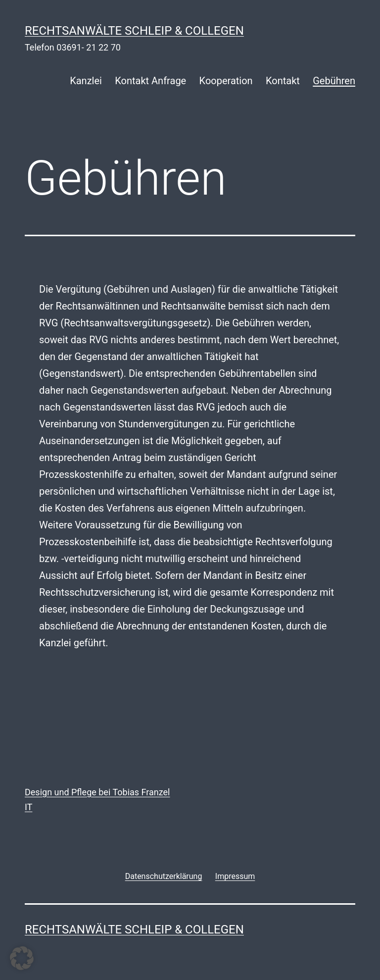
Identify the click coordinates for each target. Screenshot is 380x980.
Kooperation (226, 81)
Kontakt (283, 81)
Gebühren (334, 81)
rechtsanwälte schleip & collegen (134, 31)
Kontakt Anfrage (150, 81)
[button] (22, 958)
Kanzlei (86, 81)
